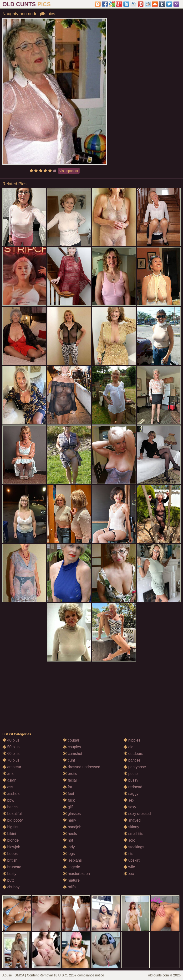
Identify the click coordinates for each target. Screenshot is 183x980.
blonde (11, 840)
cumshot (73, 754)
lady (69, 847)
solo (129, 840)
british (10, 860)
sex (129, 800)
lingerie (71, 867)
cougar (71, 740)
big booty (13, 820)
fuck (69, 800)
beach (10, 807)
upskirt (132, 860)
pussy (131, 780)
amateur (12, 767)
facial (70, 780)
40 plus (11, 740)
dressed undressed (82, 767)
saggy (131, 794)
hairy (69, 820)
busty (9, 874)
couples (72, 747)
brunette (12, 867)
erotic (70, 774)
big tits (10, 827)
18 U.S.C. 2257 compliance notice (79, 975)
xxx (129, 874)
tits (128, 854)
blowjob (11, 847)
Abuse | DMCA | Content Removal (28, 975)
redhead (133, 787)
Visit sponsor (69, 171)
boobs (10, 854)
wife (129, 867)
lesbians (72, 860)
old (128, 747)
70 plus (11, 760)
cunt (69, 760)
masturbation (76, 874)
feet (69, 794)
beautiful (12, 814)
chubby (11, 887)
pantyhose (135, 767)
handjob (72, 827)
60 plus (11, 754)
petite (131, 774)
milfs (69, 887)
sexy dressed (137, 814)
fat (67, 787)
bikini (9, 834)
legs (69, 854)
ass (8, 787)
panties (132, 760)
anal (8, 774)
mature (71, 880)
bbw (8, 800)
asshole (11, 794)
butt (8, 880)
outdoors (133, 754)
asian (9, 780)
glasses (72, 814)
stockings (134, 847)
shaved (132, 820)
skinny (131, 827)
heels (70, 834)
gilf (68, 807)
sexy (130, 807)
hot (68, 840)
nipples (132, 740)
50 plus (11, 747)
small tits (133, 834)
